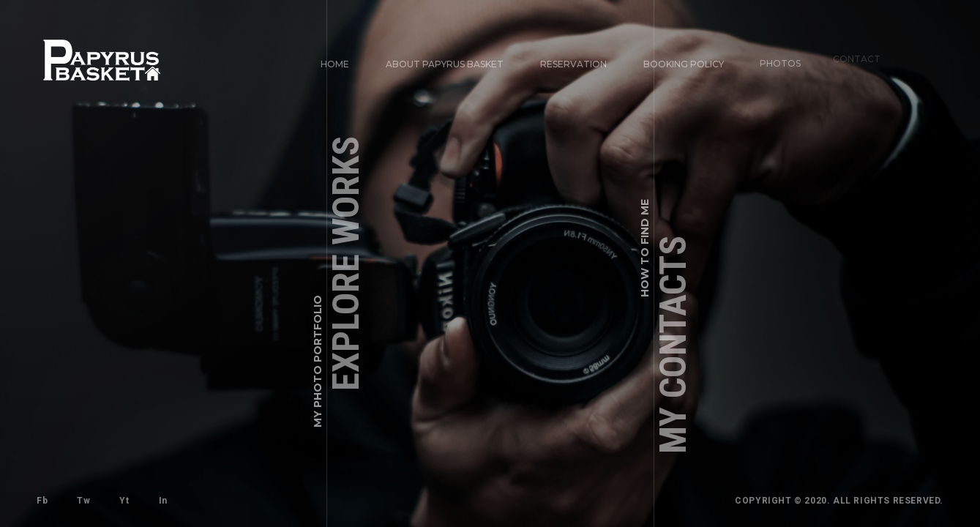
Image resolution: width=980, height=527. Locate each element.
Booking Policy (682, 63)
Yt (124, 501)
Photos (775, 57)
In (162, 499)
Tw (83, 501)
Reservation (573, 64)
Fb (42, 501)
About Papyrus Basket (445, 64)
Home (335, 64)
